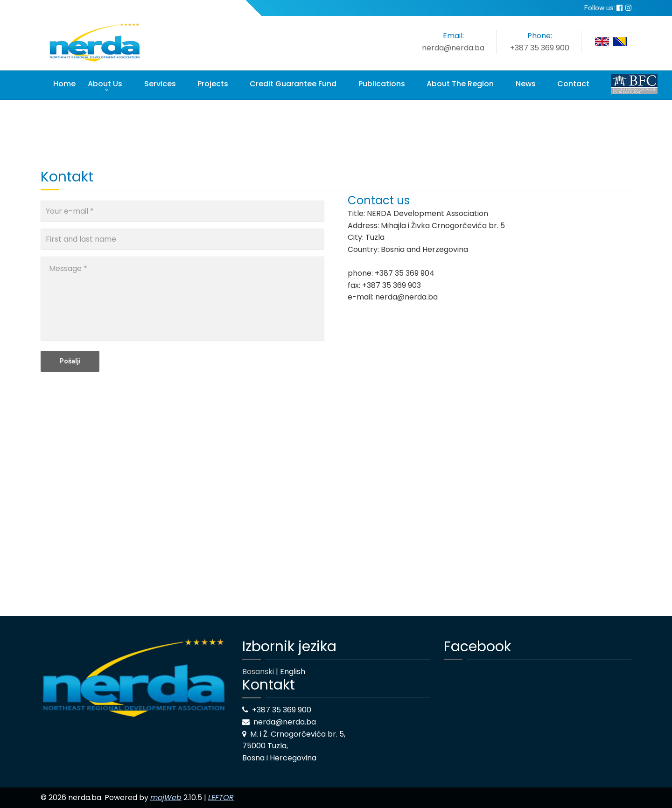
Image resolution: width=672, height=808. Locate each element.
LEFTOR (221, 798)
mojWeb (166, 798)
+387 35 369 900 (540, 48)
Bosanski (258, 672)
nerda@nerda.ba (453, 48)
